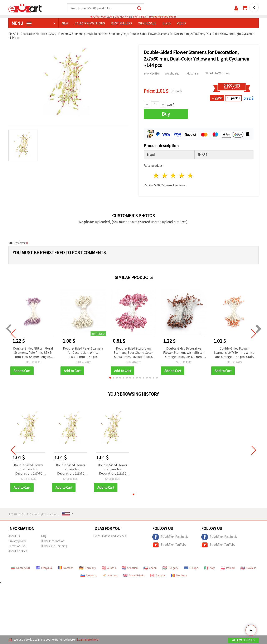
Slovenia (89, 575)
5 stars (190, 175)
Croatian (130, 568)
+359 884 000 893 (162, 17)
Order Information (53, 541)
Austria (109, 568)
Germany (88, 568)
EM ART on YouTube (169, 545)
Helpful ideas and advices (110, 536)
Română (66, 568)
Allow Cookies (243, 640)
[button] (110, 378)
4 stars (182, 175)
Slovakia (248, 568)
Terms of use (17, 546)
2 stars (165, 175)
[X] (10, 640)
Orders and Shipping (54, 546)
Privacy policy (17, 541)
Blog (167, 23)
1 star (156, 175)
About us (14, 536)
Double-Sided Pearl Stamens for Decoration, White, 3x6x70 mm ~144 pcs (83, 352)
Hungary (170, 568)
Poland (228, 568)
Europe (191, 568)
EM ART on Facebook (170, 537)
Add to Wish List (217, 73)
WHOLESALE (147, 23)
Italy (210, 568)
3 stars (173, 175)
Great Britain (134, 575)
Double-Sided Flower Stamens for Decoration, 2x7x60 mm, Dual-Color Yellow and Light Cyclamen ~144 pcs (29, 469)
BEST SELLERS (122, 23)
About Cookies (18, 551)
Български (20, 568)
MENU (21, 23)
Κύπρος (110, 575)
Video (181, 23)
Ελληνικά (44, 568)
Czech (150, 568)
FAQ (43, 536)
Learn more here (88, 640)
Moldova (179, 575)
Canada (157, 575)
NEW (65, 23)
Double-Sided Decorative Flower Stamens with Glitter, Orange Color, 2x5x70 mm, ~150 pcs (184, 353)
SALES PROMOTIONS (90, 23)
